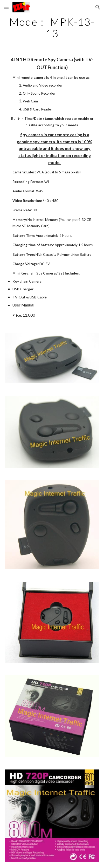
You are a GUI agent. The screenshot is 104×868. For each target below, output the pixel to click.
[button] (6, 7)
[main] (52, 28)
